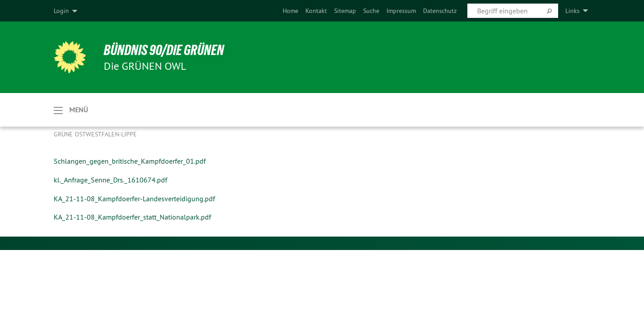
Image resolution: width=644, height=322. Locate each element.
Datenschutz (440, 11)
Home (290, 11)
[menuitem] (290, 11)
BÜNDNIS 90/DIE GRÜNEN (164, 50)
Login (61, 11)
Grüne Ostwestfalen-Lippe (95, 134)
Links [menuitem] (572, 11)
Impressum (401, 11)
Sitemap (345, 11)
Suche (371, 11)
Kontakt (316, 11)
